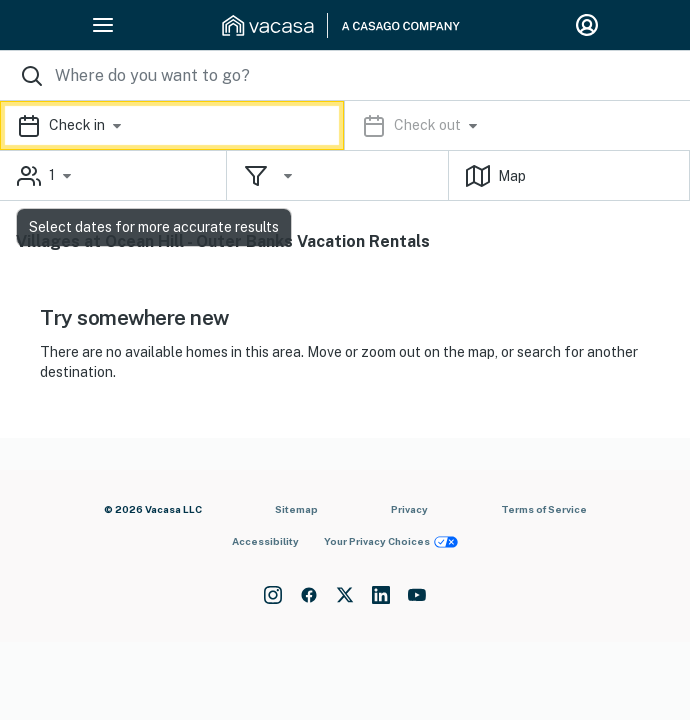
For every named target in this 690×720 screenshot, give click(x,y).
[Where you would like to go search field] (345, 75)
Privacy (409, 509)
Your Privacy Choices (391, 541)
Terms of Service (544, 509)
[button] (345, 125)
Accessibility (265, 541)
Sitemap (296, 509)
